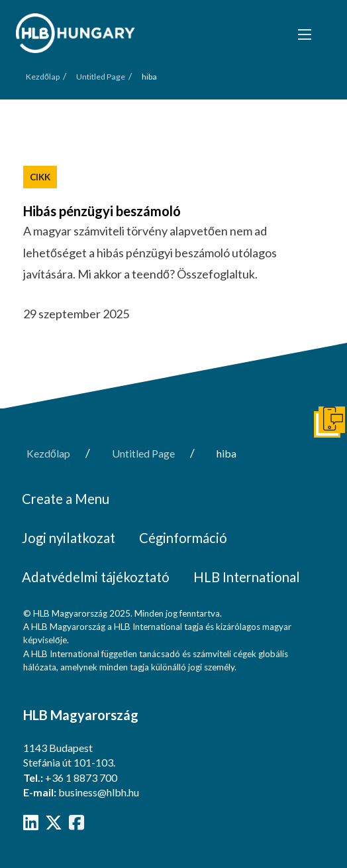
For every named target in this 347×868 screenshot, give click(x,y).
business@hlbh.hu (99, 792)
